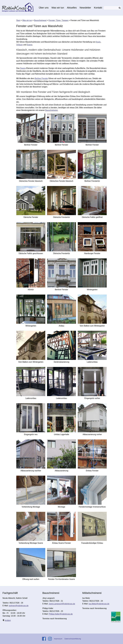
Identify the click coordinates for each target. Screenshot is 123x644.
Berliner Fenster (41, 78)
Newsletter (85, 8)
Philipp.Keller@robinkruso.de (61, 614)
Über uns (44, 8)
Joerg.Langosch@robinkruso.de (62, 604)
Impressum (58, 639)
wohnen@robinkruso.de (19, 606)
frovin (98, 42)
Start (18, 20)
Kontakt (98, 8)
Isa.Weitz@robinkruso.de (99, 604)
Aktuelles (72, 8)
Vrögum (20, 45)
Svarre (30, 45)
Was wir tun (58, 8)
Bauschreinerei (40, 20)
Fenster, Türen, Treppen (59, 20)
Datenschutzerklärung (73, 639)
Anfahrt (8, 620)
